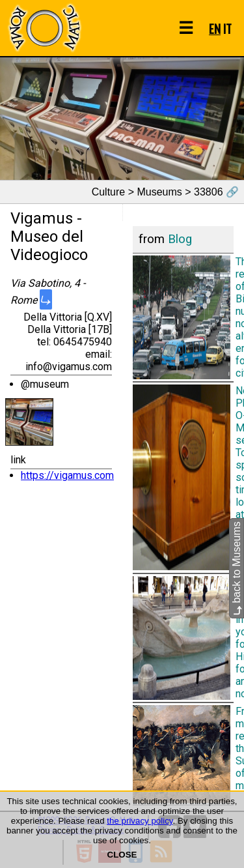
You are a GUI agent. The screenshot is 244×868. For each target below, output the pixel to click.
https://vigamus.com (67, 475)
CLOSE (122, 855)
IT (227, 28)
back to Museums (237, 569)
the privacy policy (140, 821)
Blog (180, 239)
